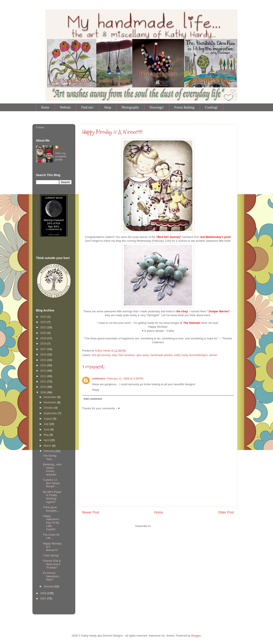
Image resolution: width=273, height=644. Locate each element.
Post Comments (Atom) (166, 526)
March (48, 446)
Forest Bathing (184, 107)
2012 (44, 376)
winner (213, 355)
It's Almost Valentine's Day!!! (51, 576)
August (48, 419)
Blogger (196, 636)
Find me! (87, 107)
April (47, 440)
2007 (44, 598)
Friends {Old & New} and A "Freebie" (52, 564)
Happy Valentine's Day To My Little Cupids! (51, 523)
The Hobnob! (192, 323)
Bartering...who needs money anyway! (52, 469)
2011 (44, 381)
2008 (44, 593)
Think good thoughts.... (51, 509)
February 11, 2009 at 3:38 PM (125, 378)
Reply (96, 390)
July (46, 424)
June (47, 429)
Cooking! (211, 107)
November (50, 402)
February (49, 451)
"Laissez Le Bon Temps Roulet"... (51, 483)
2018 (44, 344)
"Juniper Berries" (219, 311)
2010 (44, 387)
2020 (44, 333)
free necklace (127, 355)
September (51, 413)
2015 (44, 360)
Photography (130, 107)
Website (65, 107)
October (49, 408)
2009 (44, 392)
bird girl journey (101, 355)
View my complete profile (61, 156)
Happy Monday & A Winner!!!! (112, 132)
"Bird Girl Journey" (169, 237)
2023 (44, 322)
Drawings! (157, 107)
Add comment (93, 399)
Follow (40, 127)
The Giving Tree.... (50, 457)
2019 (44, 338)
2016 (44, 354)
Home (45, 107)
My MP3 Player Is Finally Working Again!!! (52, 497)
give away (143, 355)
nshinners (99, 378)
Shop (108, 107)
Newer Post (91, 512)
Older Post (226, 512)
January (49, 586)
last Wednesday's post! (216, 237)
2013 (44, 371)
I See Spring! (51, 555)
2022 (44, 327)
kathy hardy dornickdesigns (191, 355)
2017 (44, 349)
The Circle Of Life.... (51, 536)
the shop (182, 311)
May (46, 435)
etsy (114, 355)
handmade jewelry (161, 355)
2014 (44, 365)
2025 (44, 317)
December (50, 397)
